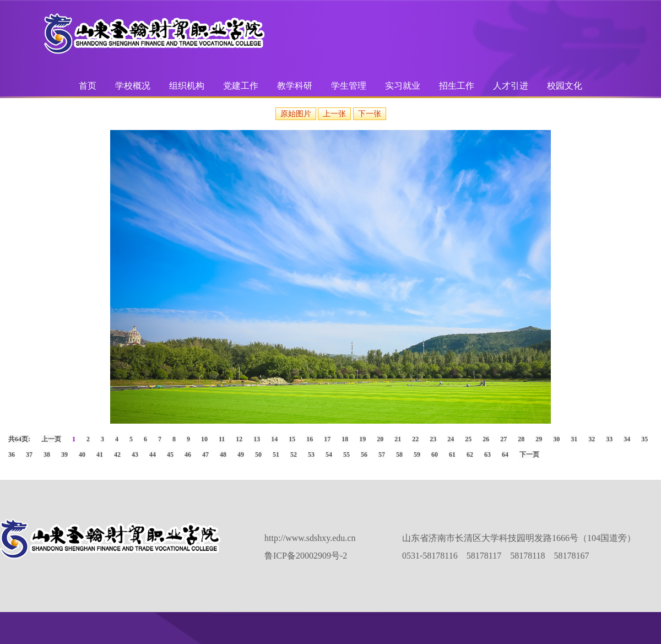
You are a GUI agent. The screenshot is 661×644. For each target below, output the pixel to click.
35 (644, 439)
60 (435, 454)
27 (503, 439)
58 (399, 454)
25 (468, 439)
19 (362, 439)
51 (276, 454)
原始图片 (296, 114)
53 (311, 454)
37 (29, 454)
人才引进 (511, 86)
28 (521, 439)
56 (364, 454)
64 (505, 454)
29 (539, 439)
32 (592, 439)
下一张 (370, 114)
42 (117, 454)
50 (258, 454)
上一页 (51, 439)
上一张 (334, 114)
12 (239, 439)
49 (241, 454)
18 (345, 439)
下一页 (529, 454)
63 (487, 454)
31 (574, 439)
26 (486, 439)
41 (100, 454)
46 (188, 454)
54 (329, 454)
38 (47, 454)
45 (170, 454)
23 (433, 439)
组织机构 (187, 86)
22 (415, 439)
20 (380, 439)
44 (153, 454)
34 (627, 439)
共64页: (19, 439)
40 (82, 454)
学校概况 (133, 86)
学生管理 (349, 86)
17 (327, 439)
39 (64, 454)
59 (417, 454)
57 (382, 454)
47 (205, 454)
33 (609, 439)
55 (346, 454)
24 (451, 439)
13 (257, 439)
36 (12, 454)
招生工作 (457, 86)
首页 (88, 86)
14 (274, 439)
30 (556, 439)
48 (223, 454)
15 (292, 439)
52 (294, 454)
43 (135, 454)
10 (204, 439)
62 (470, 454)
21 (398, 439)
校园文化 (565, 86)
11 (222, 439)
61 (452, 454)
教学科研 (295, 86)
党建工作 (241, 86)
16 (310, 439)
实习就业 (403, 86)
